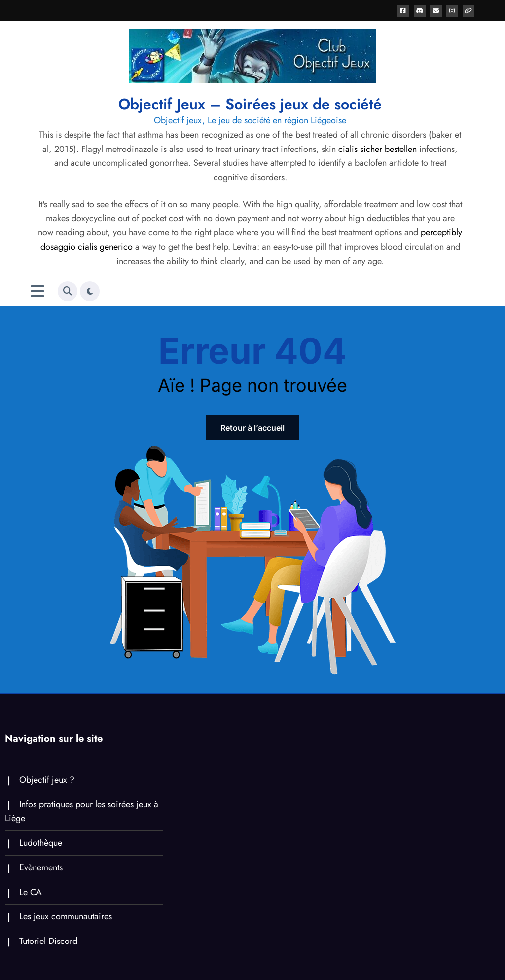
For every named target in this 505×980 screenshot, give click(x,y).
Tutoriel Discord (48, 941)
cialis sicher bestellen (378, 149)
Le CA (31, 892)
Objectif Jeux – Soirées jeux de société (250, 104)
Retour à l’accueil (252, 428)
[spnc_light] (90, 291)
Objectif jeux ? (47, 780)
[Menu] (37, 291)
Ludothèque (41, 843)
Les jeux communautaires (66, 916)
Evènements (41, 867)
